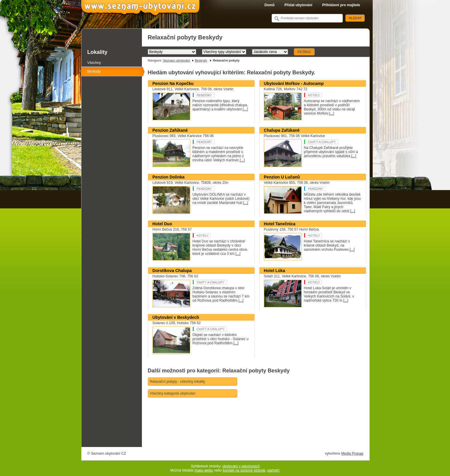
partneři (273, 470)
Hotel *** (215, 235)
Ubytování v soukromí (215, 329)
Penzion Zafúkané (170, 130)
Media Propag (352, 454)
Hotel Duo (162, 224)
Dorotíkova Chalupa (172, 271)
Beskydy (201, 60)
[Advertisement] (256, 430)
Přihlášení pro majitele (341, 5)
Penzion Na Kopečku (173, 83)
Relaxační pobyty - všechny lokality (178, 382)
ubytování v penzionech (241, 466)
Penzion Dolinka (169, 177)
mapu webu (204, 470)
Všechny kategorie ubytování (173, 393)
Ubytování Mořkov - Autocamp (294, 83)
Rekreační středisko (326, 95)
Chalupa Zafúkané (282, 130)
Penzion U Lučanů (282, 177)
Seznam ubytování (176, 60)
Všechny (94, 63)
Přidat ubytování (298, 5)
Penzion (215, 95)
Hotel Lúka (275, 271)
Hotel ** (326, 282)
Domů (270, 5)
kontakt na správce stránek (244, 470)
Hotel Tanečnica (280, 224)
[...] (245, 109)
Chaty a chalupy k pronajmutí (215, 282)
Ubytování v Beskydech (176, 317)
